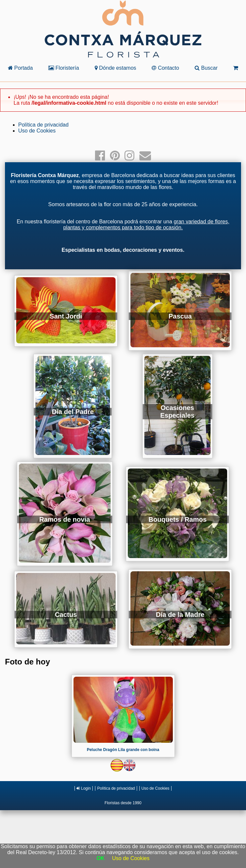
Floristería (64, 68)
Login (84, 788)
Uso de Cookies (37, 131)
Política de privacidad (43, 125)
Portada (20, 68)
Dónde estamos (116, 68)
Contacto (165, 68)
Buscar (206, 68)
